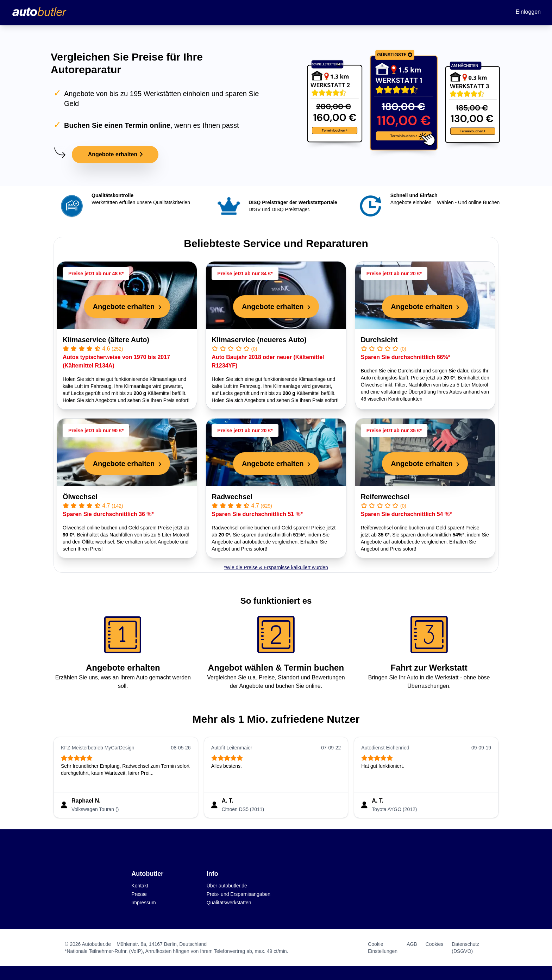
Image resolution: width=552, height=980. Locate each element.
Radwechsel (232, 497)
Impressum (143, 903)
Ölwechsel (80, 497)
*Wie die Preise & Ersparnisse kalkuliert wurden (276, 567)
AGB (412, 944)
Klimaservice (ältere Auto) (106, 340)
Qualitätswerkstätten (229, 903)
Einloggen (528, 12)
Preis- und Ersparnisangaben (239, 894)
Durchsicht (379, 340)
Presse (139, 894)
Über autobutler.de (227, 886)
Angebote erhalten (115, 154)
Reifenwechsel (385, 497)
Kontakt (140, 886)
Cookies (435, 944)
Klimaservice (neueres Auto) (259, 340)
